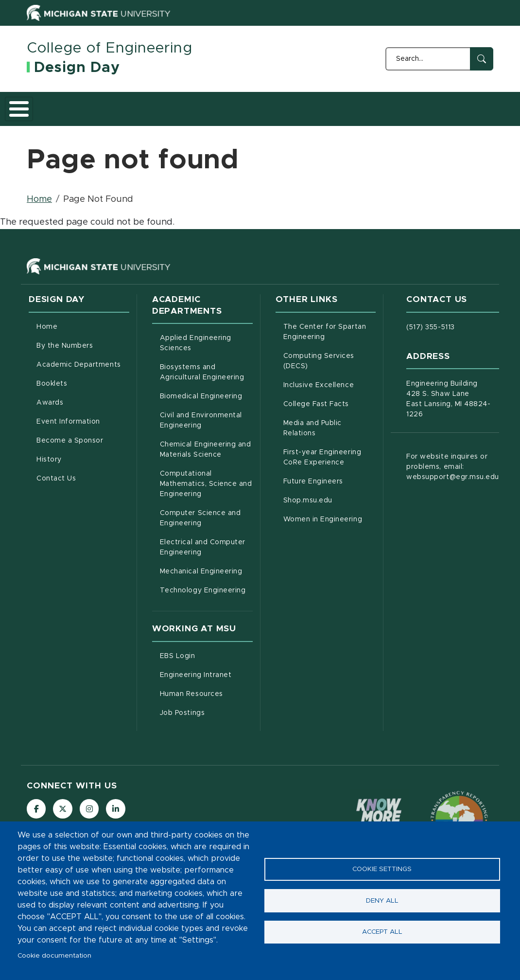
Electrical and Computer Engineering (206, 565)
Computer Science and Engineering (206, 536)
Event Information (322, 117)
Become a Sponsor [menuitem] (70, 459)
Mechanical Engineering (206, 588)
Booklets (217, 117)
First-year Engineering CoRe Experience (330, 475)
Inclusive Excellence (330, 402)
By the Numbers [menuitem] (65, 364)
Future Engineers (330, 499)
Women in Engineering (330, 536)
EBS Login (206, 673)
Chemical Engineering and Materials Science (206, 468)
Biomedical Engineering (206, 413)
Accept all (382, 932)
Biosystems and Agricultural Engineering (206, 390)
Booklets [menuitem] (52, 402)
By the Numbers (95, 117)
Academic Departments (156, 117)
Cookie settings (382, 869)
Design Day (77, 68)
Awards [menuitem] (50, 421)
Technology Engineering (206, 607)
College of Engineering (110, 48)
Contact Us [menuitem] (56, 497)
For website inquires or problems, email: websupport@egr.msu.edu (453, 485)
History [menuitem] (49, 478)
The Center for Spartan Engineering (330, 350)
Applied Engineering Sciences (206, 361)
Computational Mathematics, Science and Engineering (206, 502)
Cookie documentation (54, 956)
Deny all (382, 901)
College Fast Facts (330, 421)
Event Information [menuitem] (68, 440)
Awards (267, 117)
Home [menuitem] (47, 345)
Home (47, 117)
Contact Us (475, 117)
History (427, 117)
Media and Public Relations (330, 446)
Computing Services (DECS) (330, 379)
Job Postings (206, 730)
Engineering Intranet (206, 692)
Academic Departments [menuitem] (79, 383)
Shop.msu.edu (330, 517)
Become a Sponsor (378, 117)
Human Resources (206, 711)
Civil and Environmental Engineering (206, 438)
